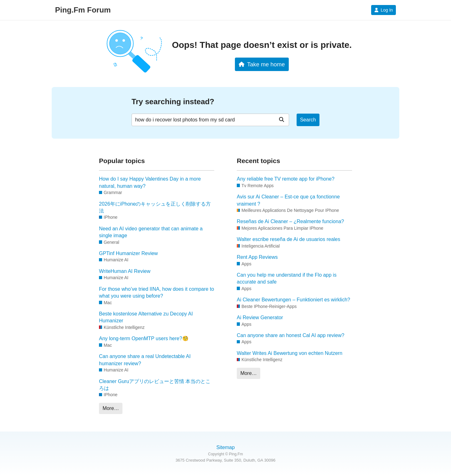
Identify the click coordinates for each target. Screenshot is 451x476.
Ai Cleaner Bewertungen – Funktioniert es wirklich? (293, 300)
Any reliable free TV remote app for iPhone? (286, 179)
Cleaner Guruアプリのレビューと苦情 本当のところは (155, 385)
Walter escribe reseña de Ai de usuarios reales (288, 239)
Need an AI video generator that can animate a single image (151, 232)
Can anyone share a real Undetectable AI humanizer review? (145, 360)
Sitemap (226, 447)
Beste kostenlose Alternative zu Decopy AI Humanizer (146, 317)
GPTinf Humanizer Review (128, 253)
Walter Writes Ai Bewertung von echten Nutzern (290, 353)
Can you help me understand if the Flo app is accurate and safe (287, 278)
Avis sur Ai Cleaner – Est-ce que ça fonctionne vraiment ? (288, 200)
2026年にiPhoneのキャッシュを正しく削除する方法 (155, 207)
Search (308, 120)
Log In (384, 10)
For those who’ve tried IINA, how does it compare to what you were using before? (156, 292)
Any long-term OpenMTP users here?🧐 (144, 338)
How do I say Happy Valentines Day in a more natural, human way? (150, 182)
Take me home (262, 64)
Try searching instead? (173, 102)
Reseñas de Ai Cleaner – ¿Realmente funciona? (290, 221)
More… (111, 408)
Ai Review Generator (260, 317)
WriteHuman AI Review (125, 271)
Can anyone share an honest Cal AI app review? (290, 335)
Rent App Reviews (257, 257)
